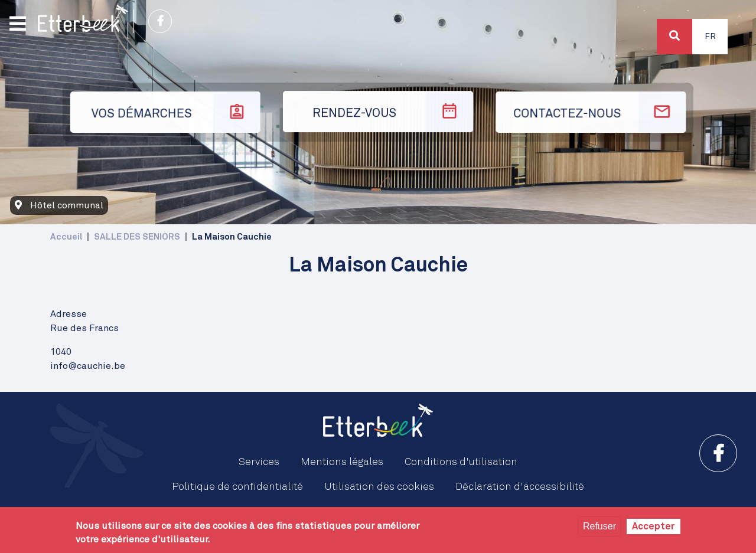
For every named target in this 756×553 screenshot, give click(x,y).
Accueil (66, 237)
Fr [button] (710, 37)
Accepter (654, 526)
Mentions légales (342, 462)
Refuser (599, 526)
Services (259, 462)
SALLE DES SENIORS (137, 237)
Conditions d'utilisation (461, 462)
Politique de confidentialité (237, 487)
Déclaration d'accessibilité (520, 487)
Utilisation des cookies (379, 487)
